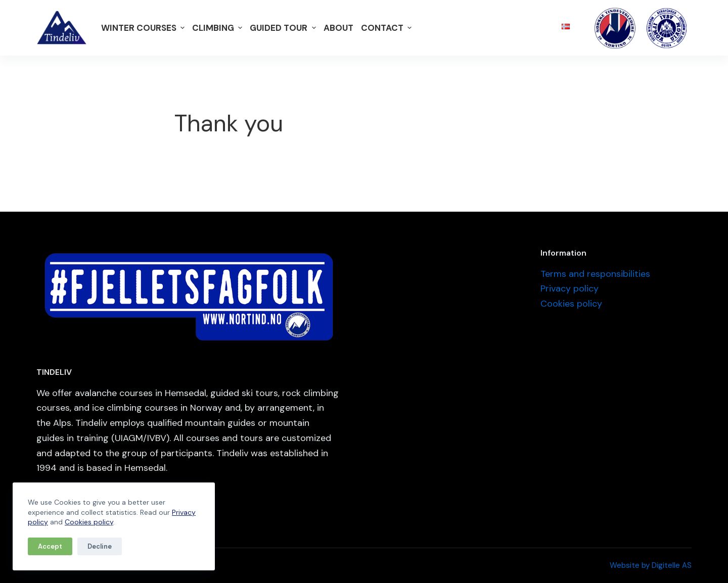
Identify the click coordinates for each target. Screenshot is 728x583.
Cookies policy (89, 522)
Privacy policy (570, 288)
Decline (100, 546)
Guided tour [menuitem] (284, 28)
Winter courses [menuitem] (144, 28)
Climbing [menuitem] (218, 28)
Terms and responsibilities (595, 274)
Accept (50, 546)
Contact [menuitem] (388, 28)
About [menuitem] (338, 28)
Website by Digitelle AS (651, 565)
